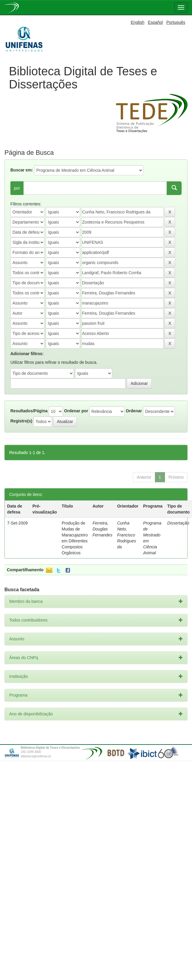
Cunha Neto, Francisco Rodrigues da (127, 535)
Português (176, 22)
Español (155, 22)
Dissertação (178, 523)
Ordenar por (76, 411)
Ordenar (134, 411)
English (138, 22)
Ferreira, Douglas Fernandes (103, 529)
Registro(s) (21, 421)
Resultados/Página (29, 411)
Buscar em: (22, 170)
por (17, 188)
